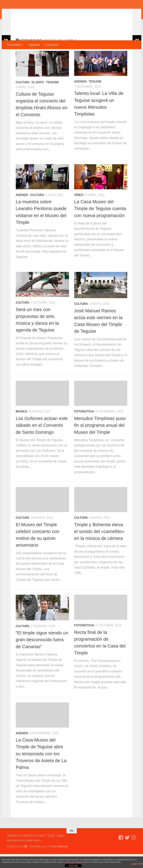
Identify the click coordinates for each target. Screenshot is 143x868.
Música (21, 425)
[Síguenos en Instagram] (134, 852)
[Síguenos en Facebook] (121, 852)
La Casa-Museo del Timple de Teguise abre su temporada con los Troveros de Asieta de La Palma (41, 768)
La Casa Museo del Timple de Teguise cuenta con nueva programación (100, 223)
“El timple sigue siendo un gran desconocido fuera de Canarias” (42, 654)
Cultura (22, 96)
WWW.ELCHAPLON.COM (58, 13)
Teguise (52, 96)
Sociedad (14, 45)
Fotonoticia (84, 425)
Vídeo (79, 209)
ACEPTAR (73, 866)
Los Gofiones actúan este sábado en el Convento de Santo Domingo (42, 439)
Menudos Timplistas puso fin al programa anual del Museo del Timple (100, 439)
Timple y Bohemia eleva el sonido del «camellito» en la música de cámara (99, 545)
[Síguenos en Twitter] (127, 852)
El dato (38, 96)
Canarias (51, 45)
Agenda (34, 45)
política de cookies (73, 862)
